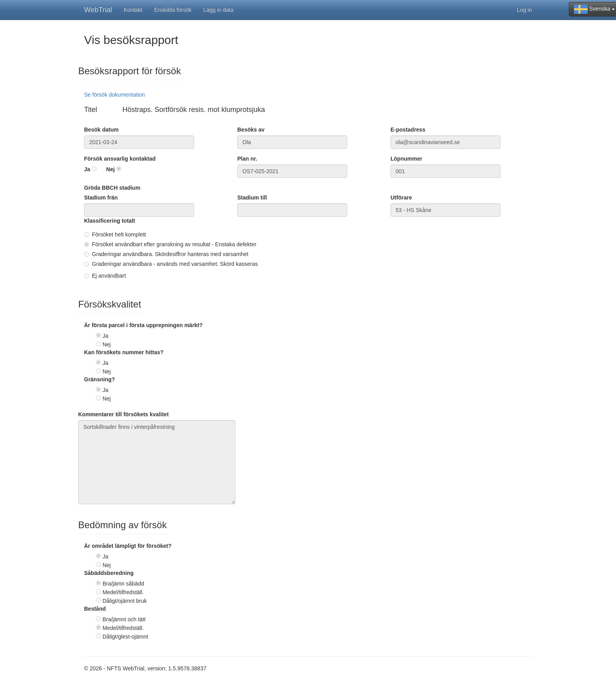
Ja (87, 169)
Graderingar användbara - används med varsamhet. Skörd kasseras (171, 264)
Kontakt (133, 10)
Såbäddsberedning (109, 573)
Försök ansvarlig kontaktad (120, 159)
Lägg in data (218, 10)
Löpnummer (406, 159)
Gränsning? (100, 379)
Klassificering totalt (110, 221)
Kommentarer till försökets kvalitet (123, 414)
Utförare (401, 198)
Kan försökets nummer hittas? (124, 352)
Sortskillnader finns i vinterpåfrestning (157, 462)
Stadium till (252, 198)
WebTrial (98, 10)
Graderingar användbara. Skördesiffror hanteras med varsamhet (166, 254)
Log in (524, 10)
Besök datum (101, 130)
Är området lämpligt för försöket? (128, 546)
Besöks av (251, 130)
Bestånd (95, 609)
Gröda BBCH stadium (112, 188)
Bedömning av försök (122, 525)
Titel (91, 110)
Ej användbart (105, 276)
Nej (110, 169)
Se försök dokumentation (115, 95)
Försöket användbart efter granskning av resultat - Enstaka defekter (170, 244)
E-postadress (408, 130)
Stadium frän (101, 198)
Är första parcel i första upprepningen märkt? (143, 325)
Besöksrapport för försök (129, 71)
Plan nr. (247, 159)
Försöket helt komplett (115, 234)
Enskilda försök (173, 10)
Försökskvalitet (110, 304)
